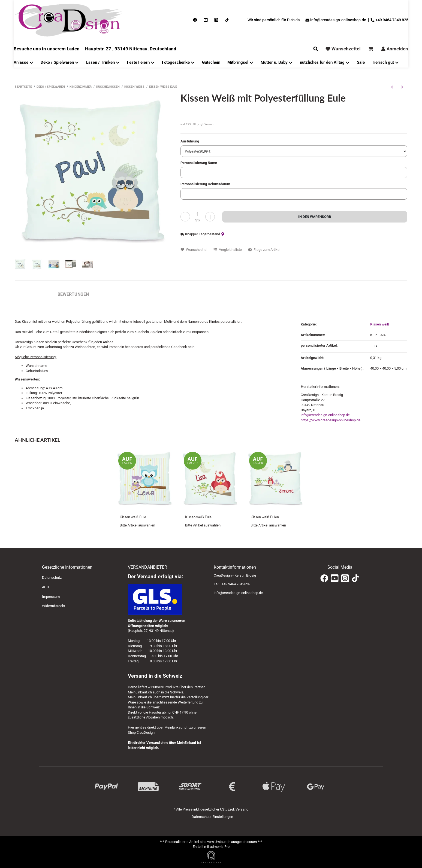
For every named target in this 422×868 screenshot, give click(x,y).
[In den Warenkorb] (315, 217)
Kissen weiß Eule (133, 517)
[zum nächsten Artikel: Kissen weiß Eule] (402, 87)
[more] (185, 217)
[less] (210, 217)
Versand (209, 124)
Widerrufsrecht (54, 606)
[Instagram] (345, 578)
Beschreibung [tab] (31, 294)
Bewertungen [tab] (73, 294)
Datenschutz (52, 578)
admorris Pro (220, 847)
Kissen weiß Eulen (265, 517)
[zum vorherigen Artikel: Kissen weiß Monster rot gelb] (392, 87)
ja (376, 346)
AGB (45, 587)
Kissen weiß (380, 324)
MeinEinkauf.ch (140, 692)
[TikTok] (355, 578)
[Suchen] (316, 49)
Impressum (51, 597)
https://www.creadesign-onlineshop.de (331, 420)
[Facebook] (324, 578)
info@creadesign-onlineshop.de (325, 415)
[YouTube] (335, 578)
